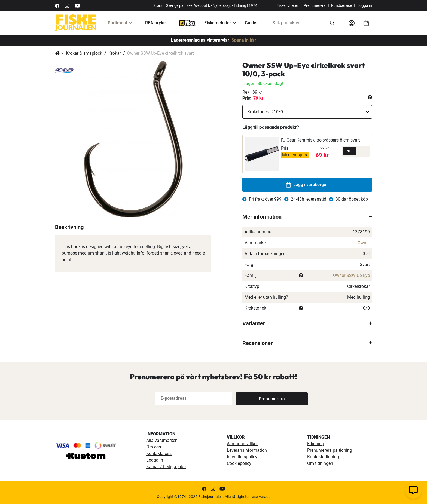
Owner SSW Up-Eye (351, 275)
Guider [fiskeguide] (251, 23)
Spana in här (244, 40)
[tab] (307, 217)
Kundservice (341, 5)
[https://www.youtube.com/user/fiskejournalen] (77, 5)
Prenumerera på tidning (330, 450)
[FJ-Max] (187, 23)
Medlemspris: (295, 155)
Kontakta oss (159, 453)
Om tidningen (320, 463)
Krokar (115, 53)
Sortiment (118, 23)
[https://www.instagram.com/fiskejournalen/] (67, 5)
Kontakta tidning (323, 457)
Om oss (154, 447)
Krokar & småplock (84, 53)
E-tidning (316, 444)
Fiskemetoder (218, 23)
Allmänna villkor (242, 444)
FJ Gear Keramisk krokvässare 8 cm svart (321, 140)
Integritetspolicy (242, 457)
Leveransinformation (247, 450)
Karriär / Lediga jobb (166, 467)
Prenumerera (315, 5)
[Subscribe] (254, 398)
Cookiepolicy (239, 463)
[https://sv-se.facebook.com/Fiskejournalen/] (57, 5)
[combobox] (297, 23)
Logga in (365, 5)
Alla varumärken (162, 440)
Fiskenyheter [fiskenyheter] (287, 5)
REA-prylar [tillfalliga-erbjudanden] (156, 23)
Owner (364, 243)
